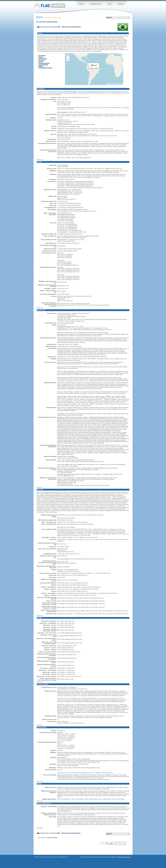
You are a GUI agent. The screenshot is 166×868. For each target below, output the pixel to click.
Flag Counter (50, 5)
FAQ (110, 4)
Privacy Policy (53, 857)
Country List (96, 4)
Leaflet (109, 84)
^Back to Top (40, 160)
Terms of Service (44, 857)
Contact (37, 857)
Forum (121, 4)
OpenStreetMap (118, 84)
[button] (98, 64)
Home (81, 4)
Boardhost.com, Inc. (64, 857)
